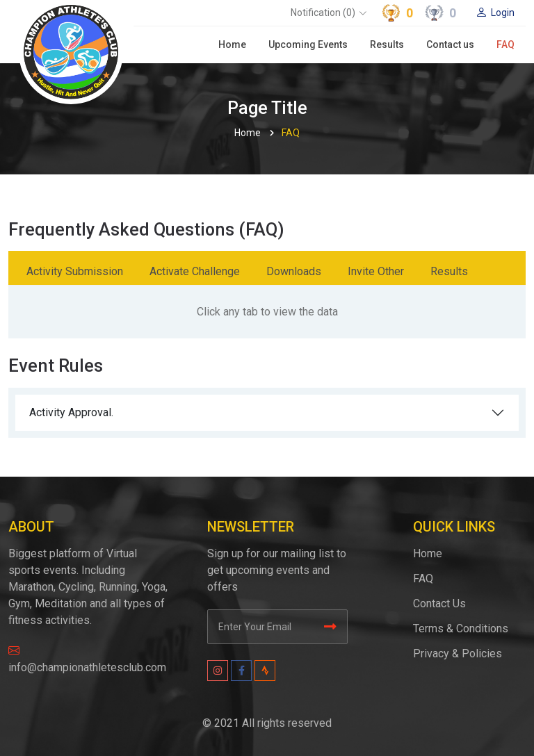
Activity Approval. (71, 412)
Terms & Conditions (461, 628)
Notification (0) (323, 13)
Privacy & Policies (458, 654)
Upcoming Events (308, 44)
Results (387, 44)
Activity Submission (75, 271)
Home (232, 44)
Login (495, 13)
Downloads (294, 271)
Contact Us (439, 603)
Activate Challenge (195, 271)
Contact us (450, 44)
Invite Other (376, 271)
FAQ (505, 44)
